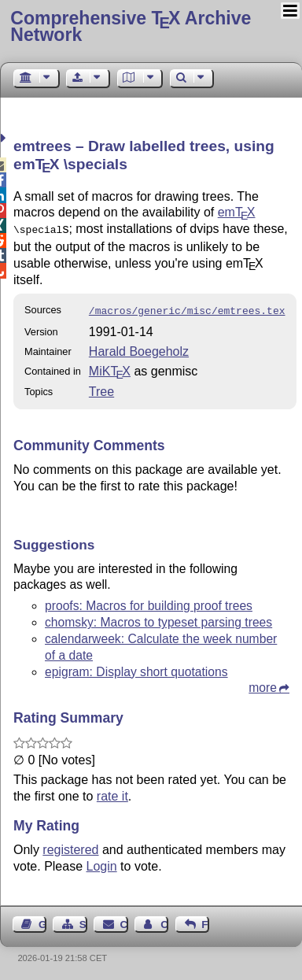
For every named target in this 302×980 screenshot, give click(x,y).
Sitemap (83, 921)
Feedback (205, 921)
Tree (101, 388)
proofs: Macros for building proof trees (149, 603)
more (263, 684)
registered (70, 847)
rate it (112, 793)
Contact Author (164, 921)
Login (102, 863)
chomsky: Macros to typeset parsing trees (158, 619)
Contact (124, 921)
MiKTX (110, 368)
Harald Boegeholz (139, 348)
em (237, 212)
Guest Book (42, 921)
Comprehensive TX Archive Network (131, 26)
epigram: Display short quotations (136, 669)
